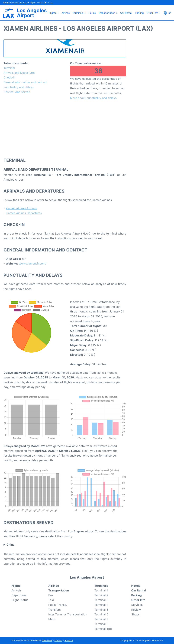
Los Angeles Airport (32, 13)
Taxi (51, 600)
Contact (58, 640)
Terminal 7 (101, 619)
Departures (19, 595)
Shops (135, 614)
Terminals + (79, 13)
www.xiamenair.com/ (33, 263)
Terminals (101, 586)
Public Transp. (58, 605)
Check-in (9, 77)
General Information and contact (25, 82)
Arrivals (16, 590)
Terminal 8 (101, 624)
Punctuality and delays (19, 87)
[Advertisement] (65, 129)
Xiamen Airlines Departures (24, 213)
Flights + (54, 13)
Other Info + (154, 13)
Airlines (66, 13)
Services (137, 605)
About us (69, 640)
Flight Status (20, 600)
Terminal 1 (101, 590)
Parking (139, 13)
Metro (52, 619)
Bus (51, 595)
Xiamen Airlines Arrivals (21, 208)
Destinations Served (17, 92)
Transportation (59, 590)
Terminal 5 (101, 610)
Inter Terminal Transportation (68, 614)
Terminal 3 (101, 600)
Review (136, 610)
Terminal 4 (101, 605)
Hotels (92, 13)
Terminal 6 (101, 614)
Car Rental (126, 13)
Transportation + (108, 13)
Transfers (54, 610)
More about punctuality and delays (93, 98)
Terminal (9, 68)
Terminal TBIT (103, 629)
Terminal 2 (101, 595)
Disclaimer (47, 640)
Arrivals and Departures (19, 73)
